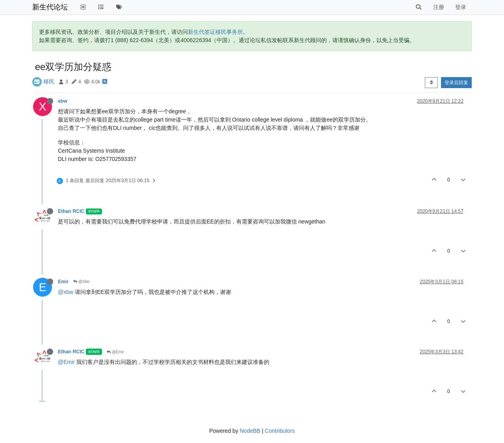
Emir (63, 282)
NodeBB (250, 431)
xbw (63, 101)
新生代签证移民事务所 (215, 32)
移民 (49, 81)
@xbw (81, 281)
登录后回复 (456, 83)
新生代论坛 (50, 7)
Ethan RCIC (71, 211)
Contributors (280, 431)
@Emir (115, 352)
